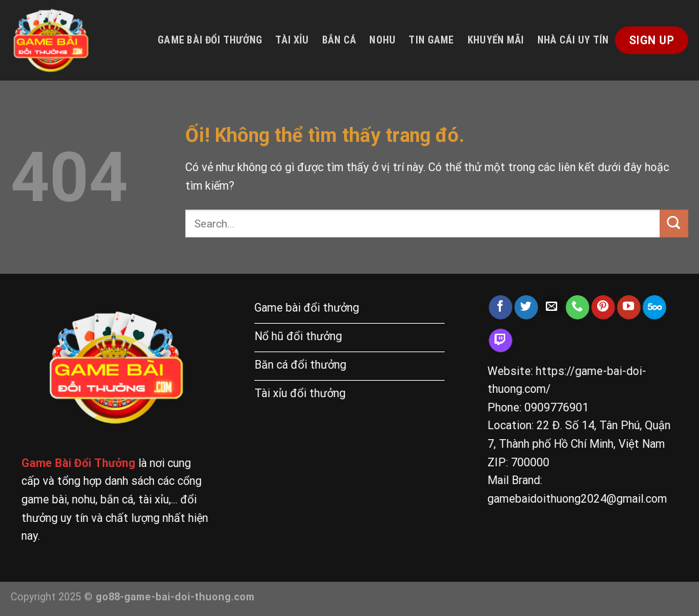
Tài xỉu (292, 40)
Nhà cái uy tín (573, 40)
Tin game (431, 40)
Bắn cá (340, 40)
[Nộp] (674, 224)
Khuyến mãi (496, 40)
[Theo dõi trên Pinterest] (603, 307)
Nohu (382, 40)
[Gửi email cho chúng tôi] (552, 307)
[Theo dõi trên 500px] (654, 307)
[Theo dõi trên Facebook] (501, 307)
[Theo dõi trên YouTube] (629, 307)
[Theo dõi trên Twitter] (526, 307)
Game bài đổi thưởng (210, 40)
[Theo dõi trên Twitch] (501, 341)
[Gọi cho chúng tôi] (578, 307)
